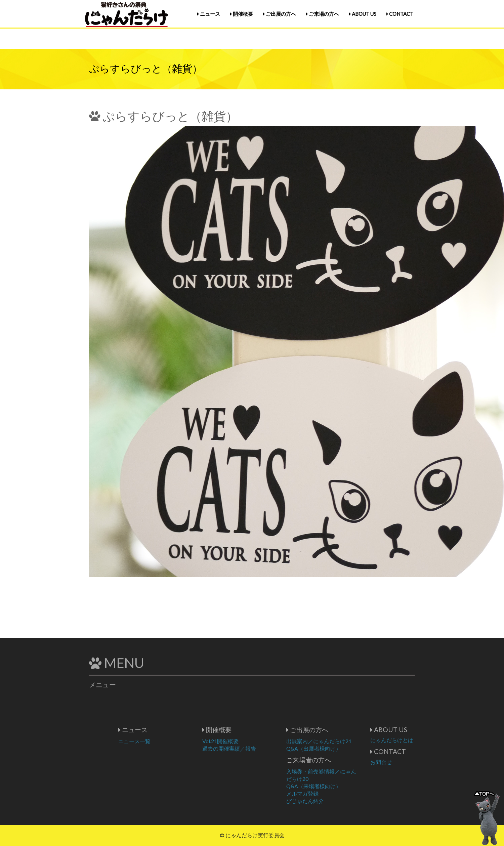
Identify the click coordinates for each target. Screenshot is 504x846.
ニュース (209, 14)
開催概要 (242, 14)
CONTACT (400, 14)
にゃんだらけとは (412, 740)
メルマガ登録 (323, 793)
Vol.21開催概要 (241, 741)
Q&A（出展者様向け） (334, 748)
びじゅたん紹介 (325, 801)
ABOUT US (363, 14)
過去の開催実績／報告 (249, 748)
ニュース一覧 (155, 741)
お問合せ (401, 762)
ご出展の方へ (280, 14)
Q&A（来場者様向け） (334, 786)
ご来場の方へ (323, 14)
